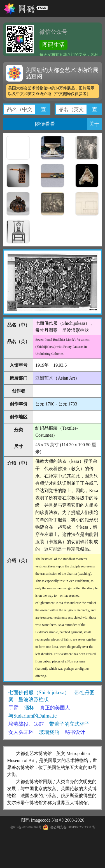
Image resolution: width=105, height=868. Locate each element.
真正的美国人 (55, 708)
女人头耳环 (21, 732)
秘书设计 (75, 732)
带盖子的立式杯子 (69, 724)
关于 (94, 124)
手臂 (13, 708)
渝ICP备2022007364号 (26, 827)
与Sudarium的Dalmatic (32, 716)
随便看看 (45, 124)
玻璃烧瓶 (49, 732)
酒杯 (29, 708)
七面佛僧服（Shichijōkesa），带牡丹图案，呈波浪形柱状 (52, 696)
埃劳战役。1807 (26, 724)
